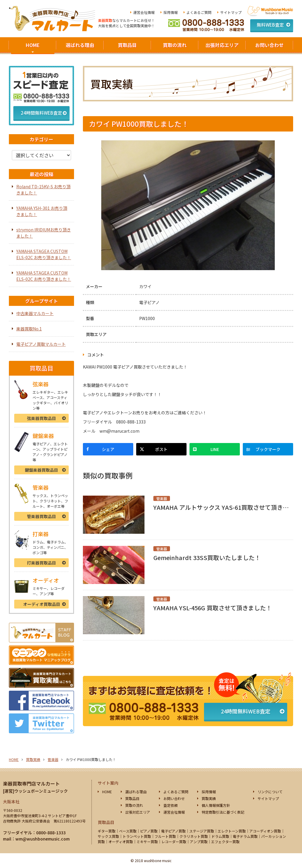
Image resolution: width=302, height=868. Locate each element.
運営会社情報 (144, 12)
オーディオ (42, 604)
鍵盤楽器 (41, 470)
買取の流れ (175, 45)
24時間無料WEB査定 (246, 711)
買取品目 (127, 45)
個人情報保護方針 (216, 805)
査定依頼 (171, 805)
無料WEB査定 (270, 25)
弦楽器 (41, 418)
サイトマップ (231, 12)
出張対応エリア (222, 45)
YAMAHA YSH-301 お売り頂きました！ (42, 211)
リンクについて (270, 792)
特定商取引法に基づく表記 (223, 812)
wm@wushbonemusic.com (42, 839)
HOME (33, 45)
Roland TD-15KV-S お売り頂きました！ (43, 190)
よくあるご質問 (199, 12)
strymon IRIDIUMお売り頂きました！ (44, 233)
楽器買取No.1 (29, 329)
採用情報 (171, 12)
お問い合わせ (269, 45)
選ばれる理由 (80, 45)
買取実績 (33, 759)
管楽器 (41, 516)
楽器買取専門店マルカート (31, 783)
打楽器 (41, 563)
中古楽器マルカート (35, 313)
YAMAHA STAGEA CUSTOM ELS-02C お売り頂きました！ (44, 254)
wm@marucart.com (119, 431)
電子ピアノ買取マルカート (41, 344)
